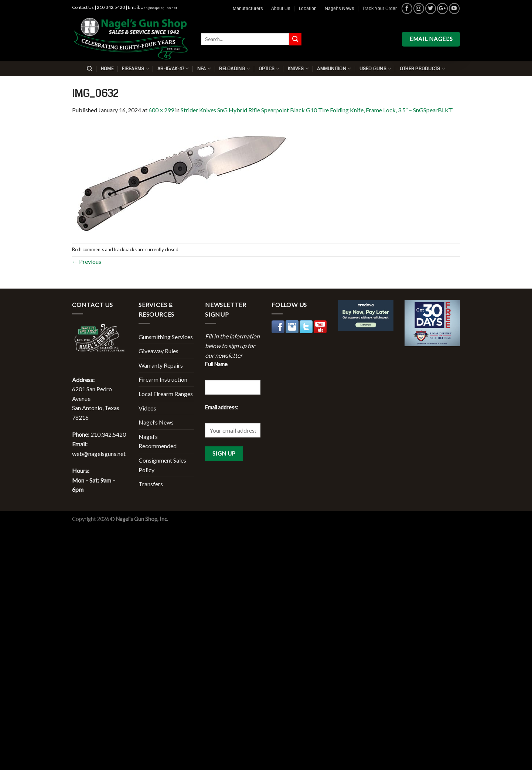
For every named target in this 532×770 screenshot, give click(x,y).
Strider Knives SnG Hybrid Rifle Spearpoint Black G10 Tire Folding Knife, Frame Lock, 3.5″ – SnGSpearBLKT (317, 110)
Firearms (136, 69)
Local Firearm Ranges (166, 394)
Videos (147, 408)
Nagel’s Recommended (158, 441)
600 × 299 (161, 110)
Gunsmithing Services (166, 337)
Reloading (235, 69)
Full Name (216, 364)
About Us (281, 8)
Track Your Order (380, 8)
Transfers (151, 484)
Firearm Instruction (163, 379)
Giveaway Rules (158, 351)
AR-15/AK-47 (173, 69)
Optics (269, 69)
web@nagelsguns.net (159, 8)
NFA (204, 69)
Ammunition (334, 69)
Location (308, 8)
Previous (87, 261)
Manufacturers (248, 8)
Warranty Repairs (161, 365)
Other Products (422, 69)
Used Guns (376, 69)
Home (107, 69)
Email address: (222, 407)
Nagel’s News (340, 8)
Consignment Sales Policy (162, 465)
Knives (298, 69)
